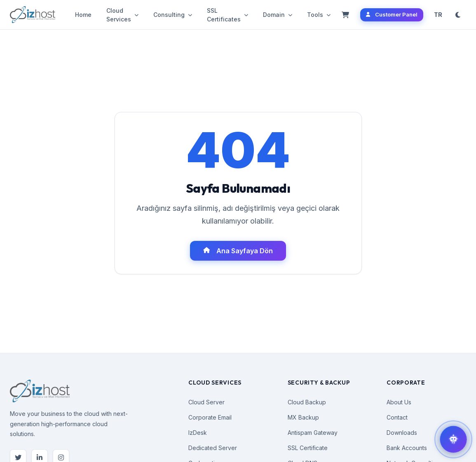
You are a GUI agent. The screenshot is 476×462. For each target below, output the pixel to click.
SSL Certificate (308, 448)
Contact (397, 417)
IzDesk (198, 433)
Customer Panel (392, 14)
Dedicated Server (213, 448)
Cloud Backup (307, 402)
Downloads (402, 433)
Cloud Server (206, 402)
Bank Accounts (407, 448)
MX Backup (303, 417)
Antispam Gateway (313, 433)
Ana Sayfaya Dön (238, 251)
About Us (399, 402)
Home (83, 15)
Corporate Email (210, 417)
